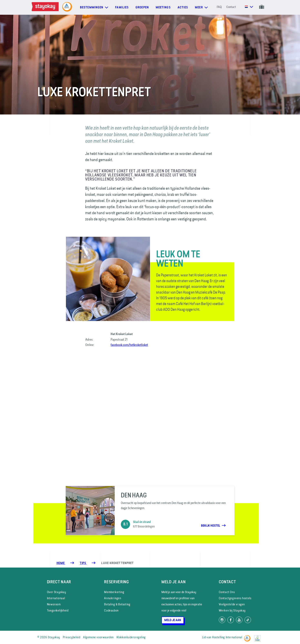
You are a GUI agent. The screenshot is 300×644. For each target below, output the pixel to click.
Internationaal (56, 598)
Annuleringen (113, 598)
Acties (183, 7)
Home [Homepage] (61, 563)
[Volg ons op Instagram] (222, 620)
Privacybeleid (72, 637)
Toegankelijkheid (58, 610)
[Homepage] (46, 7)
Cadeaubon (111, 610)
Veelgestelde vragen (232, 604)
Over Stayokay (57, 592)
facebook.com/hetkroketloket (129, 345)
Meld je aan (173, 620)
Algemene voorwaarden (98, 637)
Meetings (163, 7)
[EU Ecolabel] (258, 637)
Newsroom (54, 604)
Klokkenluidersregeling (131, 637)
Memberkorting (114, 592)
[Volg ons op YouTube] (239, 620)
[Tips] (83, 563)
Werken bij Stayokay (232, 610)
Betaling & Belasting (117, 604)
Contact (231, 7)
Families (122, 7)
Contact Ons (227, 592)
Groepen (142, 7)
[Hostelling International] (248, 637)
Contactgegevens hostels (235, 598)
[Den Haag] (150, 510)
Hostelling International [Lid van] (227, 637)
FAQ (219, 7)
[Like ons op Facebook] (231, 620)
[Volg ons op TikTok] (248, 620)
